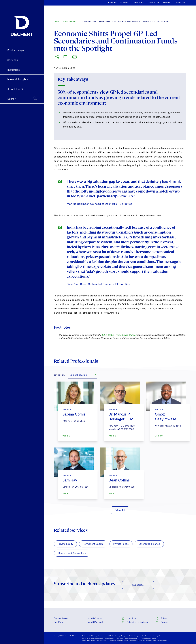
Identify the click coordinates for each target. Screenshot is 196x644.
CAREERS (181, 3)
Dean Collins (119, 480)
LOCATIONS (111, 3)
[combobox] (83, 375)
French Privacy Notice (149, 638)
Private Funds (121, 544)
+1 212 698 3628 (127, 426)
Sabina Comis (74, 414)
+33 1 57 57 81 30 (76, 421)
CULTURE (125, 3)
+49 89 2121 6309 (125, 429)
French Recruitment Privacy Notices (94, 640)
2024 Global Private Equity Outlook (119, 335)
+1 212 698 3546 (173, 426)
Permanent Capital (93, 544)
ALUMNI (167, 3)
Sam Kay (70, 480)
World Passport (95, 622)
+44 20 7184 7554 (79, 487)
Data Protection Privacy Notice (152, 636)
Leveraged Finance (149, 544)
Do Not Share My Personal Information (154, 640)
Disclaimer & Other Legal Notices (93, 636)
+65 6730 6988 (127, 487)
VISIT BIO (66, 436)
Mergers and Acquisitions (72, 553)
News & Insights (71, 21)
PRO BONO (139, 3)
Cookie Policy (133, 636)
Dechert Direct (61, 618)
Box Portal (59, 622)
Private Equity (65, 544)
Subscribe (138, 585)
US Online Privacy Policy (116, 636)
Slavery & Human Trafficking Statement (123, 640)
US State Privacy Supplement (127, 638)
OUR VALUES (153, 3)
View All (120, 510)
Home (57, 21)
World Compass (96, 618)
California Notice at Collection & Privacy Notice (98, 638)
